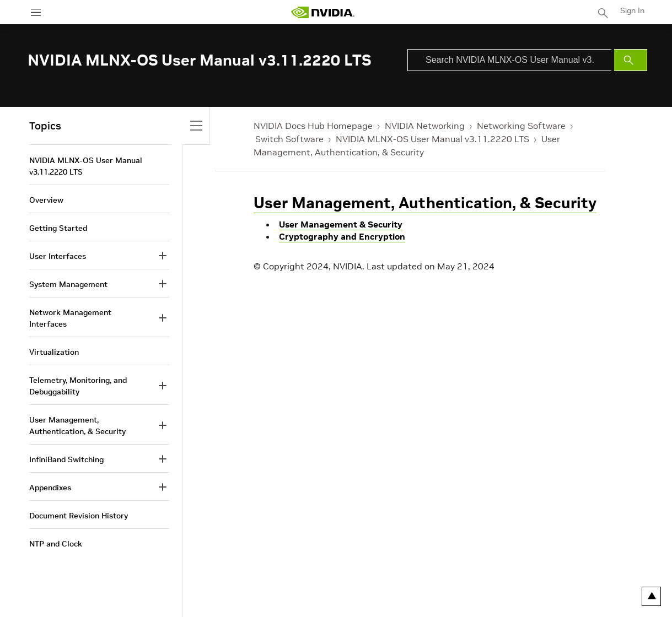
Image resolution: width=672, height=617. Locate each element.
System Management (68, 284)
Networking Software (521, 126)
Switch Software (289, 139)
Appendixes (50, 488)
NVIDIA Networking (425, 126)
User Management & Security (341, 224)
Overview (46, 200)
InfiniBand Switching (66, 459)
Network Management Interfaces (70, 318)
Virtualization (54, 352)
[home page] (322, 12)
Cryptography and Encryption (342, 236)
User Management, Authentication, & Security (425, 203)
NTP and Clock (56, 544)
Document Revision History (79, 516)
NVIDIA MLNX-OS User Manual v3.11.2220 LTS (432, 139)
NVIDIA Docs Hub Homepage (313, 126)
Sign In (632, 10)
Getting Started (58, 228)
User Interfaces (58, 256)
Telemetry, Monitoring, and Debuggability (78, 386)
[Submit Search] (631, 60)
